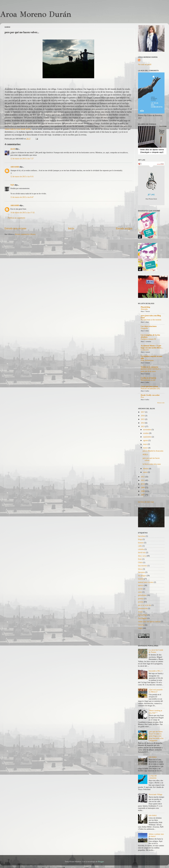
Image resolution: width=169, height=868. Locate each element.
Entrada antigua (124, 228)
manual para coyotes (146, 582)
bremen (141, 543)
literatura (141, 572)
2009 (143, 488)
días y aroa (142, 556)
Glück (140, 562)
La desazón (145, 350)
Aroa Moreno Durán (36, 14)
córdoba (141, 549)
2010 (143, 484)
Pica (142, 397)
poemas (141, 599)
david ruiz (142, 552)
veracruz (141, 625)
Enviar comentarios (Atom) (25, 234)
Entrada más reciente (15, 228)
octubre (146, 433)
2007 (143, 495)
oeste (140, 592)
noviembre (147, 430)
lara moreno (142, 566)
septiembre (148, 437)
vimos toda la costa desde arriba (18, 129)
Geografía (144, 328)
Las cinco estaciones (149, 326)
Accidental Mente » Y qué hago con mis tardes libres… (152, 347)
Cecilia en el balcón (148, 378)
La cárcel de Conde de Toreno (156, 651)
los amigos (142, 576)
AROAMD (15, 167)
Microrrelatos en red (148, 380)
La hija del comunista (153, 777)
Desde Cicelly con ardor (150, 395)
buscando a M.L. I (156, 671)
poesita (141, 602)
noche (140, 589)
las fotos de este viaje (146, 502)
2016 (143, 416)
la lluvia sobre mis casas (152, 464)
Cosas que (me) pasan (149, 386)
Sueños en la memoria (149, 367)
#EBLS (145, 454)
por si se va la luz (144, 605)
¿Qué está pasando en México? (156, 691)
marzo (146, 448)
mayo (146, 444)
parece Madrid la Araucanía (153, 451)
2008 (143, 491)
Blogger (101, 862)
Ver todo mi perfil (145, 64)
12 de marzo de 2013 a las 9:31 (22, 176)
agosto (146, 440)
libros (140, 569)
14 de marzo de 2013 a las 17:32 (23, 213)
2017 (143, 412)
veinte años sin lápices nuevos (149, 622)
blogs (140, 539)
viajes (140, 628)
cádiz (140, 546)
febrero (146, 469)
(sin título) (153, 757)
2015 (143, 419)
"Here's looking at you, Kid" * (155, 712)
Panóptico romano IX (148, 339)
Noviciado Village (156, 794)
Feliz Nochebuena (147, 360)
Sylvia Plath (143, 615)
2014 (143, 423)
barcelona (142, 536)
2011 (143, 480)
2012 (143, 477)
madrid (141, 579)
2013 (143, 426)
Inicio (71, 228)
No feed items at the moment (151, 320)
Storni (140, 612)
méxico (141, 585)
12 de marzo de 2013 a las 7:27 (22, 159)
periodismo (142, 595)
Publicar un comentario (17, 218)
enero (146, 472)
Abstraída (144, 309)
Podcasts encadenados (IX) (150, 389)
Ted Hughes (142, 618)
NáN (12, 185)
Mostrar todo (161, 403)
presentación (143, 608)
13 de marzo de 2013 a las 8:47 (22, 197)
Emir (140, 559)
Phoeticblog (145, 307)
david (13, 149)
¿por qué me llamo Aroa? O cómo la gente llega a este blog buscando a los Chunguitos (156, 736)
